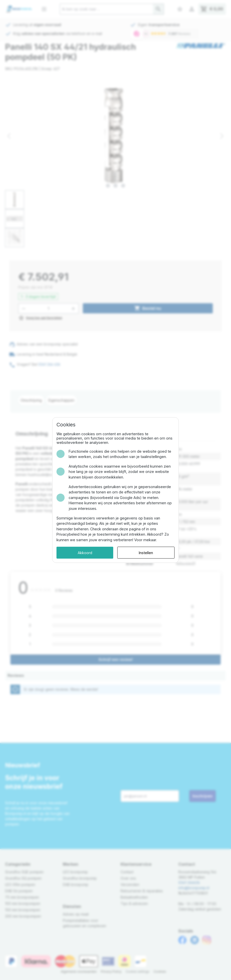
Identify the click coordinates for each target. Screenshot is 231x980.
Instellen (146, 552)
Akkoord (85, 552)
